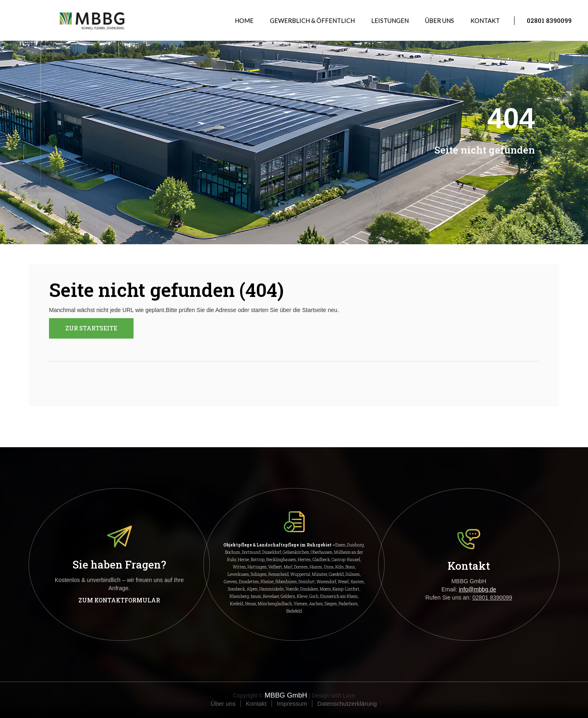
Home (244, 20)
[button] (390, 20)
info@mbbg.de (478, 589)
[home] (97, 20)
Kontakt (485, 20)
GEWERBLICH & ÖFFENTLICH (312, 20)
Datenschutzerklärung (347, 704)
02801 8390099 (549, 20)
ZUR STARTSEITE (91, 328)
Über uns (440, 20)
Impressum (292, 704)
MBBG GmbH (286, 695)
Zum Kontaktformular (119, 600)
